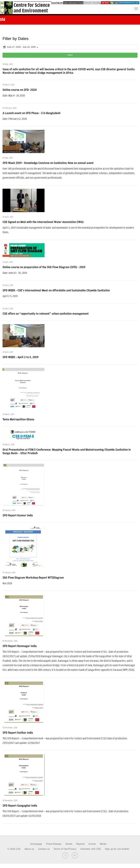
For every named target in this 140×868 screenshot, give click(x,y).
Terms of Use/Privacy (65, 849)
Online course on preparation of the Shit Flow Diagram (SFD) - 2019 (44, 267)
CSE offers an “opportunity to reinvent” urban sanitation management (46, 314)
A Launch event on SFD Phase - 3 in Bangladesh (31, 113)
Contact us (44, 849)
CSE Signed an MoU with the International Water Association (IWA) (43, 222)
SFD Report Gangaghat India (20, 806)
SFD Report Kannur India (18, 516)
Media (103, 844)
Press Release (54, 844)
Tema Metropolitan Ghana (18, 420)
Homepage (36, 844)
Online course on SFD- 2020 (20, 90)
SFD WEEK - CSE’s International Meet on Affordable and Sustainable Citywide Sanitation (56, 291)
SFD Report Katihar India (18, 733)
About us (29, 849)
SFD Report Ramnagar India (20, 646)
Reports (80, 844)
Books (69, 844)
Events (92, 844)
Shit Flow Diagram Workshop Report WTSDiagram (33, 578)
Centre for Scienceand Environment (32, 8)
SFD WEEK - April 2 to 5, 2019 (21, 357)
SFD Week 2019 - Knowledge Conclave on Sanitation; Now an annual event (48, 163)
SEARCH (70, 55)
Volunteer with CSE (91, 849)
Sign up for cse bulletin (117, 849)
